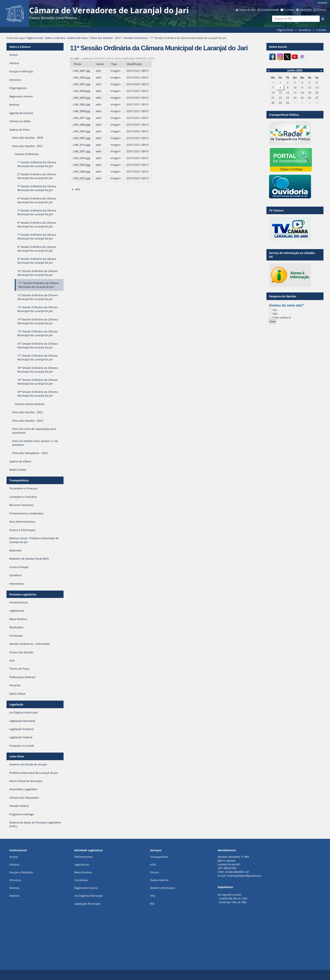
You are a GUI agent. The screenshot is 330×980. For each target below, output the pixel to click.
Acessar (322, 3)
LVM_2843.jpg (81, 77)
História (14, 864)
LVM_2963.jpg (81, 165)
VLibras (321, 10)
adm (77, 58)
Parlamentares (83, 857)
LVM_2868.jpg (81, 111)
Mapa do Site (247, 10)
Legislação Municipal (87, 904)
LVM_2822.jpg (81, 178)
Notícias (14, 888)
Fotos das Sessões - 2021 (106, 38)
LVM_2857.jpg (81, 84)
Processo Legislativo (23, 594)
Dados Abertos (159, 880)
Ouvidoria (305, 30)
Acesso (14, 857)
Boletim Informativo (163, 888)
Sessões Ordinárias (136, 38)
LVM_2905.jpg (81, 131)
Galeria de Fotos (78, 38)
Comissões (81, 880)
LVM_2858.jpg (81, 91)
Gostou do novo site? (286, 305)
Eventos (14, 896)
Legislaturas (82, 864)
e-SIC (153, 864)
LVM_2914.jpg (81, 145)
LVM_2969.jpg (81, 171)
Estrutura (15, 880)
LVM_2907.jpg (81, 138)
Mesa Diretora (83, 872)
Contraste (305, 10)
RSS (78, 189)
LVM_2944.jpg (81, 158)
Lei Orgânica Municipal (88, 896)
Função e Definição (21, 872)
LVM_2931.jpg (81, 151)
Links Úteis (17, 756)
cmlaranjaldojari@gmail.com (244, 876)
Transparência (19, 480)
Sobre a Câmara (55, 38)
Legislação (16, 704)
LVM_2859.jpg (81, 98)
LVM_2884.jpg (81, 125)
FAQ (153, 896)
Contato (289, 10)
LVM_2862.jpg (81, 104)
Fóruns (154, 872)
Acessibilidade (270, 10)
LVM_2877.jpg (81, 118)
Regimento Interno (86, 888)
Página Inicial (285, 30)
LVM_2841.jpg (81, 71)
